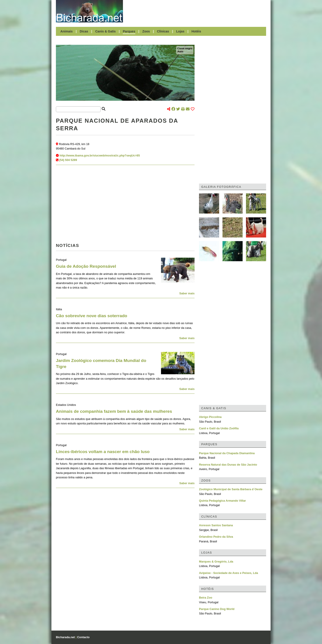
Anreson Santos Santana (216, 525)
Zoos (146, 31)
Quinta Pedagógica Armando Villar (222, 501)
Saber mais (187, 293)
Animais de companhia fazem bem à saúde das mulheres (114, 411)
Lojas (180, 31)
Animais (67, 31)
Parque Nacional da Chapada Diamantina (227, 453)
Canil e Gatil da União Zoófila (219, 428)
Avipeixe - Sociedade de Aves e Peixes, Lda (229, 573)
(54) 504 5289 (68, 160)
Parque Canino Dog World (217, 609)
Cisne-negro (185, 48)
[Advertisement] (197, 11)
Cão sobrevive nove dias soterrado (92, 316)
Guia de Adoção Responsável (86, 266)
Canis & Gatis (106, 31)
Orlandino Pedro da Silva (216, 537)
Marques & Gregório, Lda (216, 562)
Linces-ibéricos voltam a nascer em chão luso (103, 452)
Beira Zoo (206, 598)
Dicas (84, 31)
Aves (180, 51)
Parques (129, 31)
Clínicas (163, 31)
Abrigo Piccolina (210, 417)
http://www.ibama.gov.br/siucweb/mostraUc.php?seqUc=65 (100, 155)
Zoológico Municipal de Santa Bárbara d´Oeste (231, 489)
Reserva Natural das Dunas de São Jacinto (228, 465)
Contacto (83, 637)
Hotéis (196, 31)
